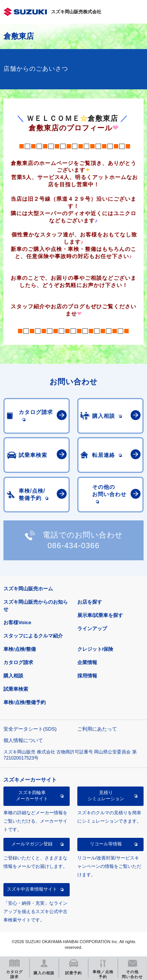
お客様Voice (17, 622)
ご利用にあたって (97, 729)
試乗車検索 (16, 689)
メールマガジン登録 (32, 844)
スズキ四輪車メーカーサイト (32, 796)
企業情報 (87, 662)
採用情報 (87, 676)
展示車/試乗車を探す (100, 615)
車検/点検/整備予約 (25, 702)
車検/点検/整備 (20, 649)
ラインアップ (92, 629)
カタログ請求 (18, 662)
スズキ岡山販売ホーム (28, 589)
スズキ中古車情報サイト (32, 889)
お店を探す (90, 602)
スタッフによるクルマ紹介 (33, 636)
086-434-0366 (74, 546)
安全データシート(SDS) (30, 729)
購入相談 (13, 676)
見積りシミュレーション (106, 796)
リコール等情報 (106, 844)
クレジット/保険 (95, 649)
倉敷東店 (19, 36)
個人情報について (23, 740)
